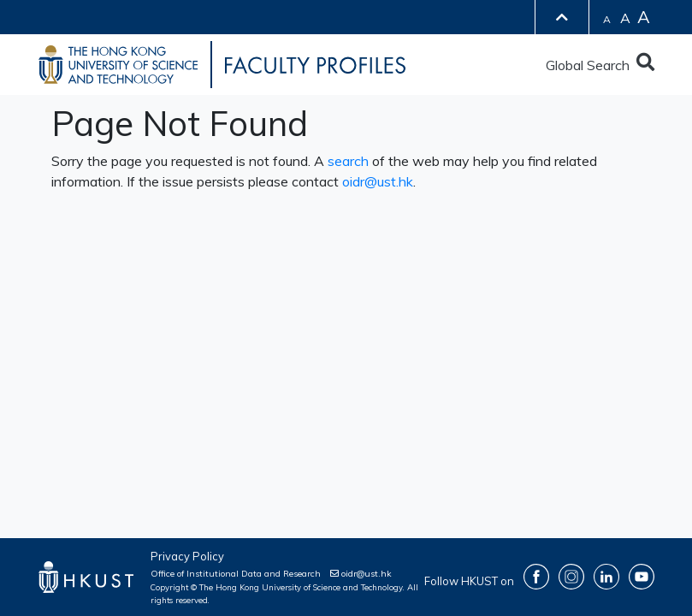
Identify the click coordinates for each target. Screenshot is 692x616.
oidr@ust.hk (378, 181)
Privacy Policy (187, 556)
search (348, 161)
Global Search (600, 65)
